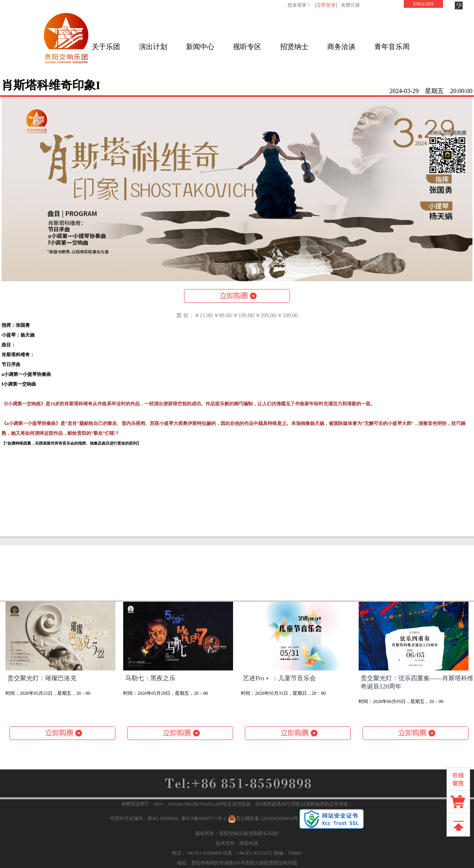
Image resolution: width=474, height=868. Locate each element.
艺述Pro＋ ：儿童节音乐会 (279, 678)
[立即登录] (326, 5)
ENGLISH (423, 4)
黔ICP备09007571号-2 (204, 819)
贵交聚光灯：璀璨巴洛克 (42, 678)
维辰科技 (249, 843)
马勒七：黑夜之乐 (150, 678)
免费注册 (350, 5)
